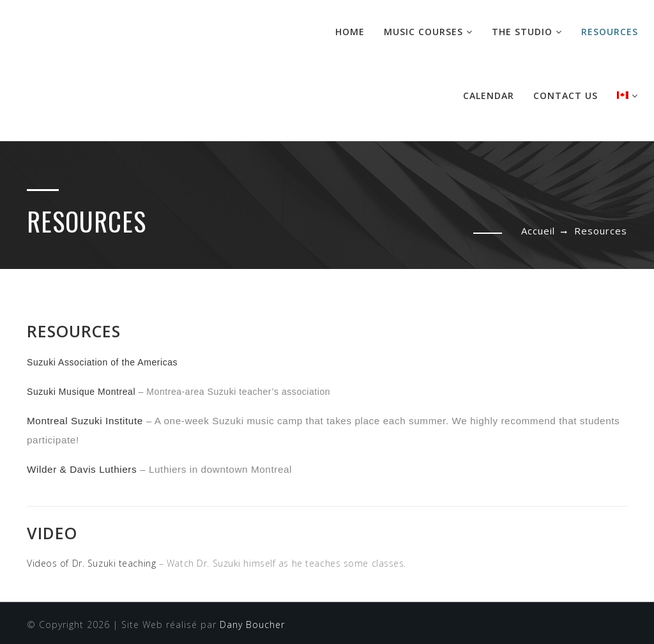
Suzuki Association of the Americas (102, 362)
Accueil (538, 231)
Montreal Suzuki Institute (85, 421)
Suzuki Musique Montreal (81, 392)
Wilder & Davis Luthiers (82, 469)
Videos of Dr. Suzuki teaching (91, 563)
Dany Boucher (252, 625)
